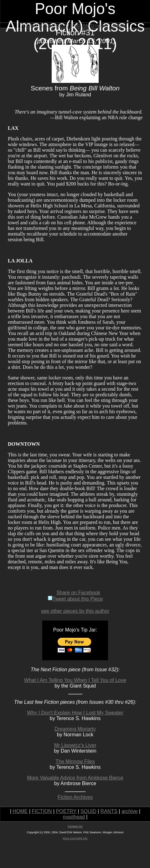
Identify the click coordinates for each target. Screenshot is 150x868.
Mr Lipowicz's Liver (75, 745)
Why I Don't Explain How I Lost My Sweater (75, 713)
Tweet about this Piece (75, 599)
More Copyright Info (75, 838)
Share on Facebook (78, 593)
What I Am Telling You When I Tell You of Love (75, 680)
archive (103, 25)
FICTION (44, 25)
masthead (118, 25)
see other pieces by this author (75, 611)
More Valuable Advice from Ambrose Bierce (75, 778)
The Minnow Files (75, 761)
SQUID (75, 25)
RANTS (89, 25)
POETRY (60, 25)
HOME (30, 25)
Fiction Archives (75, 797)
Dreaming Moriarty (75, 729)
